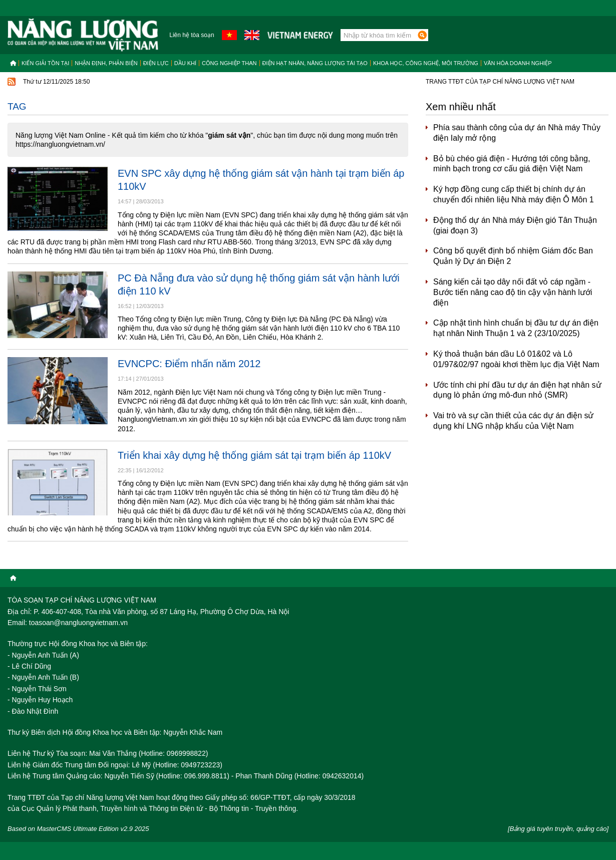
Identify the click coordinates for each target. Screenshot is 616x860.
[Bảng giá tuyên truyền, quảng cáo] (558, 829)
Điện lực (156, 63)
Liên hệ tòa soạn (192, 35)
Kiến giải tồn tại (45, 63)
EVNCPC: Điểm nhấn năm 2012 (189, 364)
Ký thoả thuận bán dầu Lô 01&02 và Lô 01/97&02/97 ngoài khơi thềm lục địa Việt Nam (516, 359)
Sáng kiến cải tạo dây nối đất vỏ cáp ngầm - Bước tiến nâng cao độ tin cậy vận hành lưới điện (513, 292)
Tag (17, 106)
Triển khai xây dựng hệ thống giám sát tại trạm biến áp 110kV (254, 455)
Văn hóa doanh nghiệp (518, 63)
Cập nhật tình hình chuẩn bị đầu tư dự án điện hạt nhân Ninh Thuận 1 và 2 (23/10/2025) (516, 328)
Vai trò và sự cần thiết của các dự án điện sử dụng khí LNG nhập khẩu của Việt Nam (514, 421)
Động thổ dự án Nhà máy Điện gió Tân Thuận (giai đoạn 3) (515, 225)
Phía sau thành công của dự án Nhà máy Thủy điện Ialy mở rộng (517, 133)
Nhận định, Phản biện (106, 63)
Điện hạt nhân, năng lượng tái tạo (315, 63)
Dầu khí (185, 63)
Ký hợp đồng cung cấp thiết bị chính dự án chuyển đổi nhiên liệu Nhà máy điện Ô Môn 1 (514, 194)
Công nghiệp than (229, 63)
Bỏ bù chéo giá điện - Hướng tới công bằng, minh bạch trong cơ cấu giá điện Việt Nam (512, 164)
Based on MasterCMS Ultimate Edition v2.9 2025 (78, 829)
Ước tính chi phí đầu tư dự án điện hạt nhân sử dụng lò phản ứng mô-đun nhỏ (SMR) (517, 390)
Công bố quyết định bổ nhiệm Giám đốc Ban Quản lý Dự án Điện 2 (513, 256)
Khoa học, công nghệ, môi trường (426, 63)
